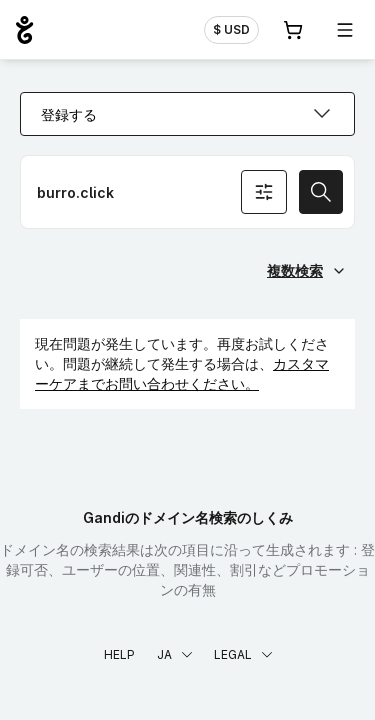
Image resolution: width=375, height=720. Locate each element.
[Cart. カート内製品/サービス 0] (293, 30)
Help (119, 654)
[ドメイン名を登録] (187, 192)
